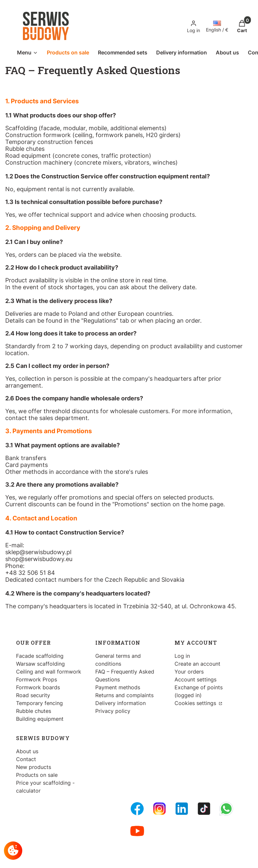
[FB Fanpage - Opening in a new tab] (137, 809)
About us (27, 751)
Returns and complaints (124, 695)
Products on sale (37, 775)
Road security (33, 695)
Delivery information (120, 703)
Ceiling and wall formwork (49, 672)
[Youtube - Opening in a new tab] (137, 831)
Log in (182, 656)
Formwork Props (37, 679)
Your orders (189, 672)
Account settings (195, 679)
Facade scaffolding (40, 656)
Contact (26, 759)
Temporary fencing (39, 703)
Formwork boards (38, 687)
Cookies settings (196, 703)
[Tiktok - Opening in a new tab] (204, 809)
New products (34, 767)
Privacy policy (113, 711)
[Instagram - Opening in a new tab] (159, 809)
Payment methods (118, 687)
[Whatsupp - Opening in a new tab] (226, 809)
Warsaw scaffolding (40, 664)
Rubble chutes (34, 711)
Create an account (197, 664)
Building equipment (40, 719)
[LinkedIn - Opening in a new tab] (182, 809)
